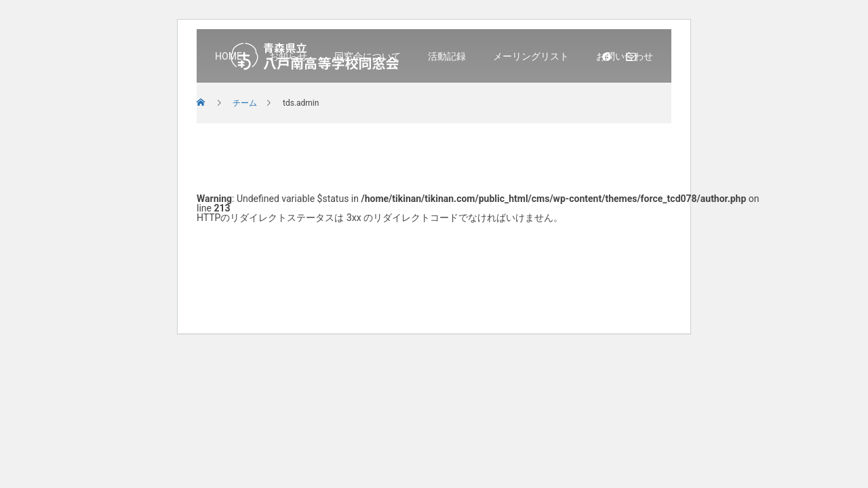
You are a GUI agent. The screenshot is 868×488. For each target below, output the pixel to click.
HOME (229, 56)
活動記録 (447, 56)
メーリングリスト (531, 56)
